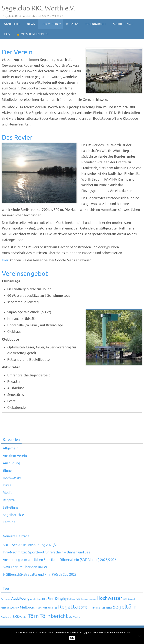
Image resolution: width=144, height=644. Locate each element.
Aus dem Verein (15, 456)
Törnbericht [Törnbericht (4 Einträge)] (54, 616)
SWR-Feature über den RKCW (25, 567)
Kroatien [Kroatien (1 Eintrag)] (5, 608)
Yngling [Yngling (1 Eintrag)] (77, 617)
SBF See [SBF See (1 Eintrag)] (101, 608)
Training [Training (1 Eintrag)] (23, 617)
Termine (9, 522)
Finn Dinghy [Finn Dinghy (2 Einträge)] (57, 599)
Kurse (7, 485)
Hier (5, 260)
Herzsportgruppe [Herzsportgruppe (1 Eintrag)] (88, 599)
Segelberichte (13, 515)
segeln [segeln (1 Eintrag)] (109, 608)
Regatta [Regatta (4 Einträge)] (68, 607)
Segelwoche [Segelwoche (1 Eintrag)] (6, 617)
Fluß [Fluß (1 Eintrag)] (78, 599)
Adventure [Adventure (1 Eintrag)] (6, 599)
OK (72, 638)
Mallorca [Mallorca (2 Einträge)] (27, 607)
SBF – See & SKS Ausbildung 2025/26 (31, 545)
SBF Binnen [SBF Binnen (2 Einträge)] (88, 607)
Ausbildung (11, 463)
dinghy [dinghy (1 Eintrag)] (33, 599)
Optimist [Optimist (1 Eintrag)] (47, 608)
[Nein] (139, 636)
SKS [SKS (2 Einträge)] (16, 617)
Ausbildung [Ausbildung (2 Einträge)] (20, 599)
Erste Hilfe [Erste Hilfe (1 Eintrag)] (42, 599)
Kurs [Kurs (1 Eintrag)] (12, 608)
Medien (9, 493)
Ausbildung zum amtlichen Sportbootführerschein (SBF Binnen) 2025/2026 (60, 560)
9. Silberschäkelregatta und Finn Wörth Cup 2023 (40, 575)
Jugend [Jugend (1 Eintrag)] (131, 599)
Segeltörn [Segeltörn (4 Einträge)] (125, 607)
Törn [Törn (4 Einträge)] (33, 616)
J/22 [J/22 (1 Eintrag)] (125, 599)
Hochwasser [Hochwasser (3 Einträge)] (109, 598)
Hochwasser (12, 478)
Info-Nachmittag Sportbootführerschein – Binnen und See (47, 552)
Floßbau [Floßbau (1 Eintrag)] (71, 599)
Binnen (8, 471)
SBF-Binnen (12, 508)
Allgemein (11, 448)
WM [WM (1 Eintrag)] (71, 617)
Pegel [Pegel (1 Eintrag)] (55, 608)
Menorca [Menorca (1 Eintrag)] (39, 608)
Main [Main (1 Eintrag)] (17, 608)
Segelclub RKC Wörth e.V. (39, 8)
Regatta (9, 500)
